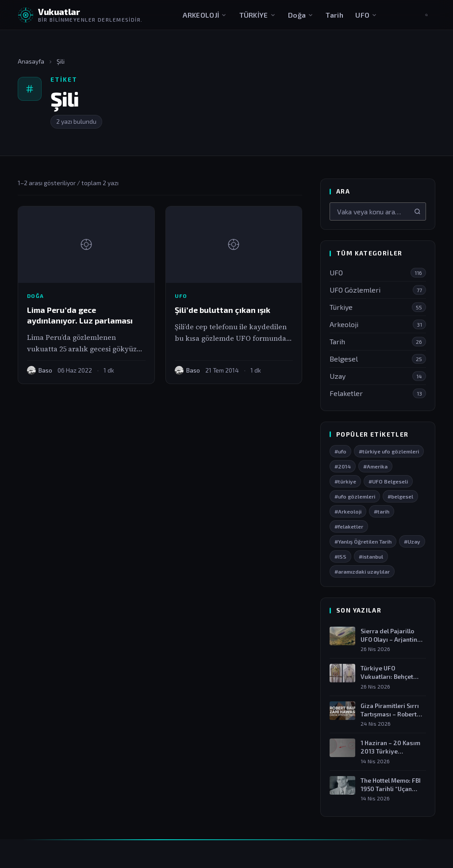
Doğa (301, 15)
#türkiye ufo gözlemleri (389, 452)
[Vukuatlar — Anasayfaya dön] (80, 15)
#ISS (340, 557)
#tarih (382, 512)
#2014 (343, 467)
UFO (366, 15)
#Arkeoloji (348, 512)
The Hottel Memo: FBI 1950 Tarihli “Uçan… (391, 784)
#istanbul (371, 557)
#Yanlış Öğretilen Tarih (363, 542)
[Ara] (417, 211)
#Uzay (412, 542)
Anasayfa (31, 61)
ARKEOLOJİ (205, 15)
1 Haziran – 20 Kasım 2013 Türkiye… (390, 747)
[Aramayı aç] (426, 15)
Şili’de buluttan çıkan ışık (223, 310)
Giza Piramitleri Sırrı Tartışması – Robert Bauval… (390, 710)
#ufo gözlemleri (355, 497)
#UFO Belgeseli (388, 482)
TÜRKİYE (258, 15)
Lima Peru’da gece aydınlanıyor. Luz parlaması (80, 315)
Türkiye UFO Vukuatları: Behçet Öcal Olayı (387, 673)
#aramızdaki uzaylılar (362, 572)
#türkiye (345, 482)
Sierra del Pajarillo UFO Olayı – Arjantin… (392, 635)
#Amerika (375, 467)
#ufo (340, 452)
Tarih (334, 15)
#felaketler (349, 527)
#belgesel (400, 497)
